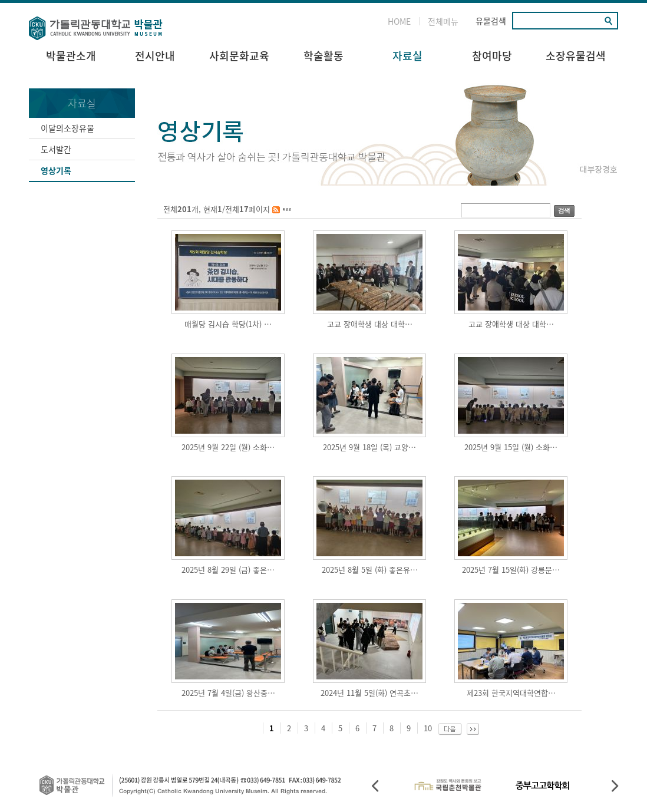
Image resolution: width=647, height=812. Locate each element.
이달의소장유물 (67, 128)
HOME (399, 21)
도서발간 (56, 149)
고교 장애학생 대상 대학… (370, 324)
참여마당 (492, 56)
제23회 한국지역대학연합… (511, 693)
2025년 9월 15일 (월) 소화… (511, 447)
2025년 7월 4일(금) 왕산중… (228, 693)
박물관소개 (71, 56)
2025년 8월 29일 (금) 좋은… (228, 570)
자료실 (407, 56)
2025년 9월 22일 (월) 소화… (228, 447)
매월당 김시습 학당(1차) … (228, 324)
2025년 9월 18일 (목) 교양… (369, 447)
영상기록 (56, 170)
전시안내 (155, 56)
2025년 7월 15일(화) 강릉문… (511, 570)
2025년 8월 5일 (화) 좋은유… (370, 570)
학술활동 (323, 56)
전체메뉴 (443, 21)
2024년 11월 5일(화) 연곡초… (369, 693)
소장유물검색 (576, 56)
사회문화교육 (239, 56)
